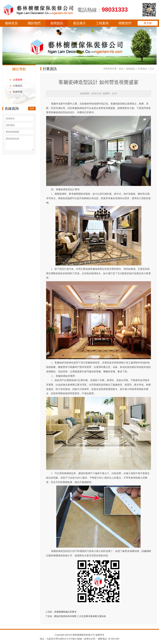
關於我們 (34, 23)
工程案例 (102, 23)
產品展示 (79, 23)
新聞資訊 (57, 23)
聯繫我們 (125, 23)
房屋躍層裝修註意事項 (65, 612)
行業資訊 (18, 86)
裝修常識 (18, 92)
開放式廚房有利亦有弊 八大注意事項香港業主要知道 (80, 616)
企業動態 (18, 80)
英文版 (148, 23)
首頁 (121, 69)
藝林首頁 (11, 23)
